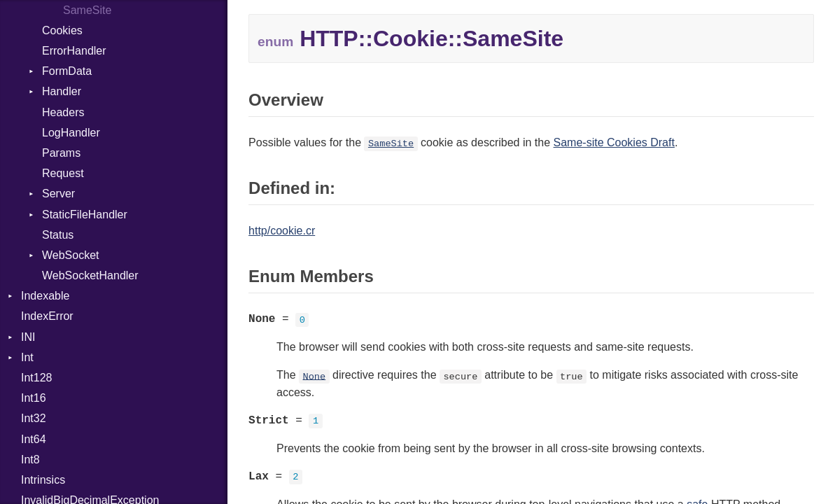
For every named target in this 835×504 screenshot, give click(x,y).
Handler (62, 91)
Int (27, 357)
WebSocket (71, 255)
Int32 (34, 418)
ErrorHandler (74, 51)
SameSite (391, 144)
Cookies (62, 30)
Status (58, 235)
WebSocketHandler (90, 275)
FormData (67, 71)
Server (58, 194)
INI (28, 337)
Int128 (36, 378)
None (315, 376)
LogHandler (71, 133)
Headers (63, 112)
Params (61, 153)
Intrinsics (43, 480)
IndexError (47, 316)
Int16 (34, 398)
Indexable (45, 296)
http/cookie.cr (282, 231)
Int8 (30, 460)
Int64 (34, 439)
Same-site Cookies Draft (614, 142)
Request (63, 173)
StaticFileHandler (85, 215)
